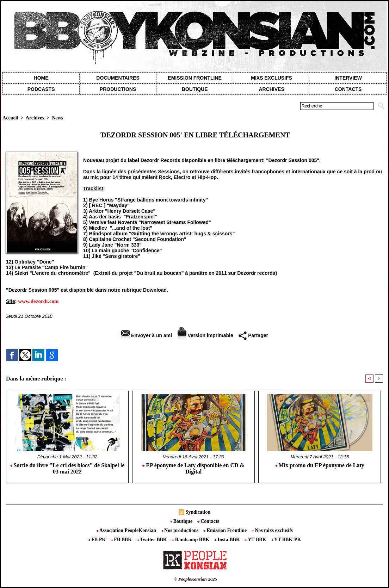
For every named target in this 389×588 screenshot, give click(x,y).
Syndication (198, 512)
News (57, 118)
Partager (253, 335)
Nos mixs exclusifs (272, 530)
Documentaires (118, 78)
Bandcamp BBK (191, 540)
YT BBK (256, 540)
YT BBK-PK (286, 540)
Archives (271, 89)
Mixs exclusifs (271, 78)
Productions (118, 89)
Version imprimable (205, 335)
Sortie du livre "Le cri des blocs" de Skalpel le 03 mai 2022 (67, 468)
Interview (348, 78)
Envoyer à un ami (146, 335)
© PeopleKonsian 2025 (195, 579)
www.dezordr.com (38, 301)
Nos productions (180, 530)
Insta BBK (228, 540)
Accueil (10, 118)
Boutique (195, 89)
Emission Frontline (194, 78)
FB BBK (122, 540)
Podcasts (41, 89)
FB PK (98, 540)
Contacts (208, 521)
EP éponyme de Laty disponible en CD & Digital (193, 468)
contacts (348, 89)
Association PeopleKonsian (127, 530)
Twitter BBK (153, 540)
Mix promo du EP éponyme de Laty (320, 465)
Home (41, 78)
